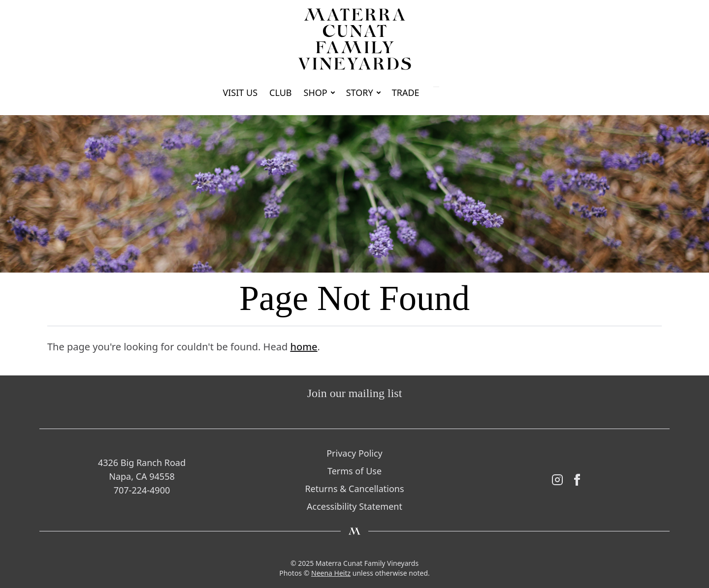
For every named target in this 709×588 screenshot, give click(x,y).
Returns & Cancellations (354, 489)
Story (360, 93)
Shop (316, 93)
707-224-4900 (142, 490)
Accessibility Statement (354, 506)
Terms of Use (354, 471)
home (304, 347)
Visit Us (240, 93)
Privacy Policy (354, 453)
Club (281, 93)
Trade (406, 93)
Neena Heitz (331, 573)
